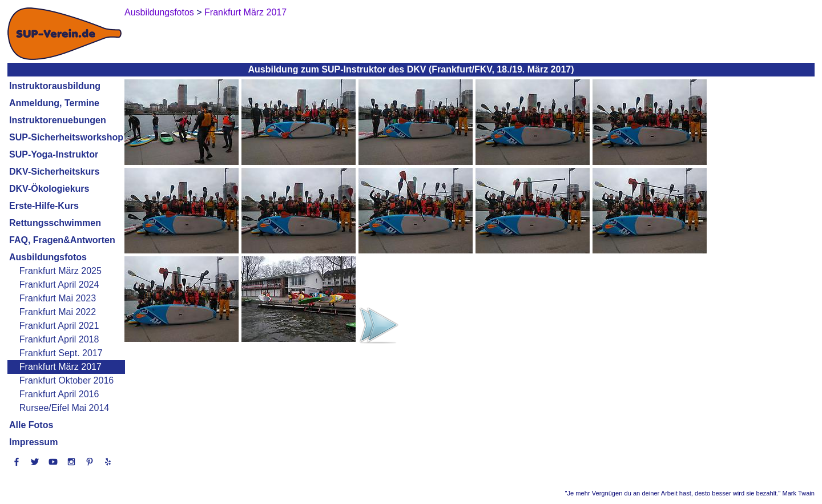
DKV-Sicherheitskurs (54, 172)
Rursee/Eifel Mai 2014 (64, 408)
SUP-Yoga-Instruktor (54, 154)
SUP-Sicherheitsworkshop (66, 137)
